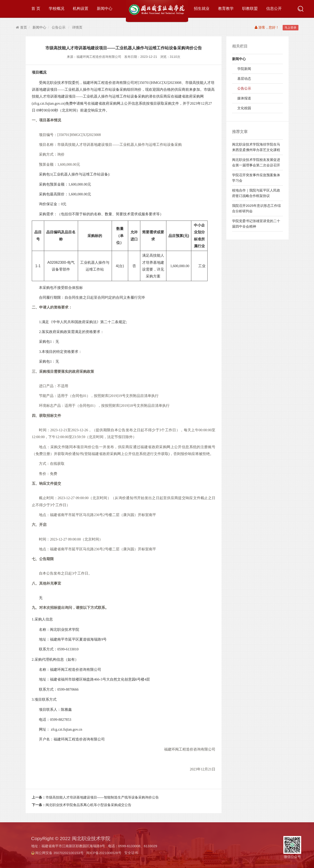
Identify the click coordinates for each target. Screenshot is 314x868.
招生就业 (202, 9)
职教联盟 (250, 9)
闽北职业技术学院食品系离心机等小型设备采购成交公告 (82, 805)
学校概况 (57, 9)
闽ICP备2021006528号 (104, 853)
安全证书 (131, 853)
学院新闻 (244, 69)
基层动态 (244, 79)
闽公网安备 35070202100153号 (59, 853)
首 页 (36, 9)
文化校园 (244, 108)
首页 (21, 27)
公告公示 (59, 27)
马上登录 (290, 28)
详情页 (77, 27)
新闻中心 (105, 9)
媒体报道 (244, 98)
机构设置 (81, 9)
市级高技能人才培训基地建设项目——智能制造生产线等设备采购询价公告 (95, 797)
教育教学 (226, 9)
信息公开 (274, 9)
